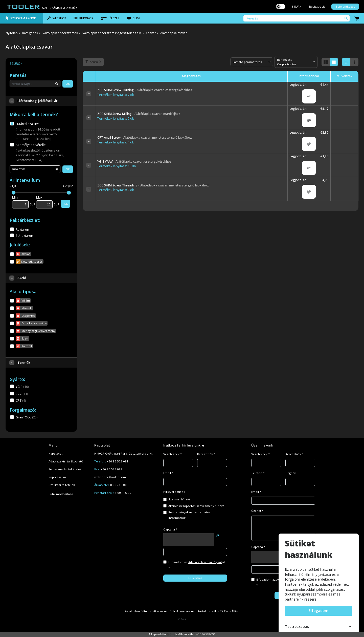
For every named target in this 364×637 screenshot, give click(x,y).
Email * (168, 473)
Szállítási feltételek (62, 485)
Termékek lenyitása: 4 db (116, 142)
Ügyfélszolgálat (184, 634)
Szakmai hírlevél (180, 499)
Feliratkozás (195, 578)
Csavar (151, 33)
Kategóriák (30, 33)
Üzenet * (257, 511)
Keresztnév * (206, 454)
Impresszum (57, 477)
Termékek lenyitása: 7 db (116, 95)
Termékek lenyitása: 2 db (116, 119)
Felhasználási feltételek (65, 469)
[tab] (22, 18)
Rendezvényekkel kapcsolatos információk (189, 515)
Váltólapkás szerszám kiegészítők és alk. (112, 33)
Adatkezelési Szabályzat (205, 562)
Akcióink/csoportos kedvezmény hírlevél (197, 506)
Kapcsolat (55, 453)
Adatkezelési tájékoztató (66, 461)
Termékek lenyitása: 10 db (117, 166)
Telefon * (258, 473)
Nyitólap (12, 33)
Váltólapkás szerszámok (60, 33)
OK (68, 84)
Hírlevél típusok (174, 492)
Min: (15, 197)
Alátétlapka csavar (174, 33)
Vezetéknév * (173, 454)
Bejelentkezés (345, 6)
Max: (40, 197)
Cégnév (291, 473)
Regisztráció (317, 6)
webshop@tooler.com (110, 477)
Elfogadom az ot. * (197, 565)
